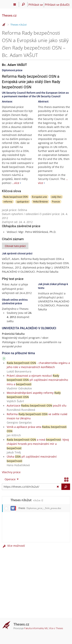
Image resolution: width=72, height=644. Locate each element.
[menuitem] (11, 479)
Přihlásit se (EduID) (57, 5)
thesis (40, 508)
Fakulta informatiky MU (36, 628)
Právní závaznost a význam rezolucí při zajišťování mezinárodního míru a (37, 380)
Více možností (13, 546)
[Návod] (4, 359)
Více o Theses (56, 628)
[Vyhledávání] (23, 4)
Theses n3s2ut (19, 25)
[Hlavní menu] (15, 4)
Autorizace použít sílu (37, 405)
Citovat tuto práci (15, 246)
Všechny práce (11, 472)
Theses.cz (9, 15)
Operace (10, 479)
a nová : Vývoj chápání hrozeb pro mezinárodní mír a (38, 444)
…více (16, 183)
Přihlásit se (36, 5)
